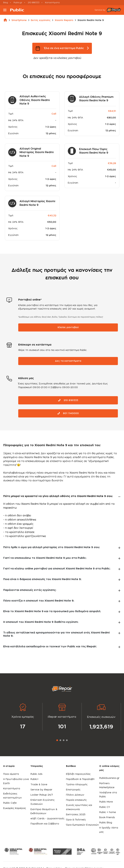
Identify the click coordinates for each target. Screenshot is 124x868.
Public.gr (18, 3)
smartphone (19, 20)
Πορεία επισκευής (76, 800)
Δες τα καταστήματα (68, 361)
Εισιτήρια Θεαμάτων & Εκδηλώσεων (44, 811)
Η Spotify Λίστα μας (109, 830)
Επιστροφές (73, 790)
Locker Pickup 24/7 (42, 795)
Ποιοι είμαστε (11, 774)
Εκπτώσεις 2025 (76, 815)
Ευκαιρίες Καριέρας (15, 808)
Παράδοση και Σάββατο (45, 824)
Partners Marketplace (107, 785)
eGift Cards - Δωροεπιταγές (47, 819)
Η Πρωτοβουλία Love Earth (16, 781)
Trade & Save (39, 785)
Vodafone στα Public (108, 795)
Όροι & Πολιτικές (76, 820)
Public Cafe (10, 803)
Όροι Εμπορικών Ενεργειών (82, 825)
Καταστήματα (52, 3)
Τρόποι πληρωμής (77, 785)
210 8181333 (34, 3)
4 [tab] (67, 740)
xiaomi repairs (64, 20)
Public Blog (106, 823)
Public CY (105, 807)
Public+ (35, 779)
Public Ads (36, 774)
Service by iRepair (41, 790)
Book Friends (107, 818)
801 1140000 (68, 413)
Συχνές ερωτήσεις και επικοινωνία (79, 807)
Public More (106, 802)
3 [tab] (64, 740)
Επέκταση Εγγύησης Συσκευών (43, 802)
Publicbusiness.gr (109, 778)
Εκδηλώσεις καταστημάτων (13, 796)
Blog (6, 3)
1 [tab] (57, 740)
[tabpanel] (23, 717)
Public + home (108, 812)
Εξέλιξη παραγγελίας (78, 774)
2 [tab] (60, 740)
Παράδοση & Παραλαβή (80, 779)
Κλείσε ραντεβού (68, 327)
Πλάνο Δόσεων (75, 795)
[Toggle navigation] (5, 10)
